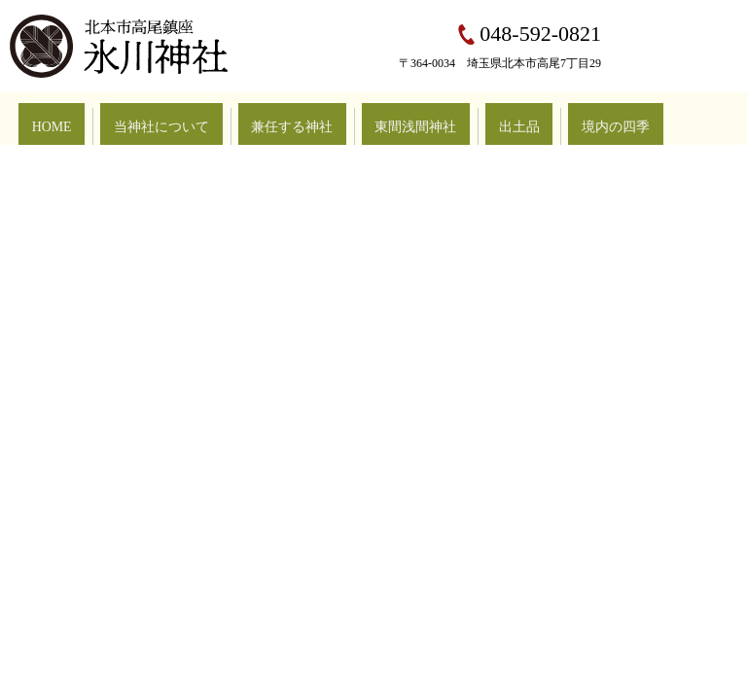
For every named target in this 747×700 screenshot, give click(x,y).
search (714, 119)
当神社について (124, 118)
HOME (40, 118)
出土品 (399, 118)
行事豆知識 (554, 118)
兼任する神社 (226, 118)
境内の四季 (471, 118)
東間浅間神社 (321, 118)
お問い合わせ (644, 118)
